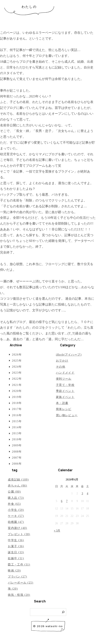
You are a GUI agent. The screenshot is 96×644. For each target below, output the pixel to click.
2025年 (17, 361)
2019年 (17, 397)
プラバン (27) (17, 577)
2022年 (17, 379)
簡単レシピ (64, 409)
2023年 (17, 373)
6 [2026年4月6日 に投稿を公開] (62, 501)
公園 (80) (14, 492)
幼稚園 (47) (16, 522)
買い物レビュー (67, 415)
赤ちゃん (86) (17, 486)
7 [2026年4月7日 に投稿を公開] (67, 501)
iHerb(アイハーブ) (69, 355)
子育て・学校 (65, 385)
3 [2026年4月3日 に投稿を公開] (82, 493)
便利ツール (64, 379)
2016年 (17, 415)
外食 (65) (14, 504)
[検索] (63, 612)
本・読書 (62, 403)
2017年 (17, 409)
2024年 (17, 367)
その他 (61, 367)
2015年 (17, 421)
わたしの (29, 7)
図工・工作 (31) (19, 565)
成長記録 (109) (18, 480)
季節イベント (65, 391)
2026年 (17, 355)
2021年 (17, 385)
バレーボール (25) (21, 583)
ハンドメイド (65, 373)
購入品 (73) (16, 498)
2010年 (17, 439)
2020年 (17, 391)
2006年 (17, 464)
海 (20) (13, 589)
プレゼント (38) (19, 534)
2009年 (17, 445)
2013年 (17, 433)
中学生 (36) (16, 540)
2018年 (17, 403)
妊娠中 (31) (16, 558)
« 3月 (57, 531)
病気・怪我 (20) (19, 595)
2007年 (17, 458)
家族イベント (65, 397)
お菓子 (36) (16, 546)
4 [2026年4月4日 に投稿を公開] (87, 493)
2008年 (17, 452)
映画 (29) (14, 571)
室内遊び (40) (17, 528)
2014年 (17, 427)
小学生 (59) (16, 510)
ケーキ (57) (16, 516)
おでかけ (62, 361)
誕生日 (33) (16, 552)
